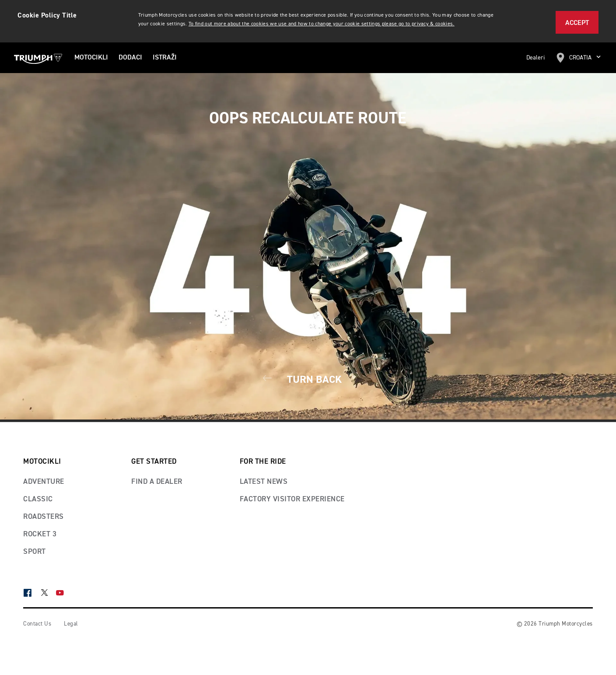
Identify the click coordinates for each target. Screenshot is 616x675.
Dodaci (130, 58)
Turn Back (308, 379)
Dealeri (535, 58)
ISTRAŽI (165, 58)
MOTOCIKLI (91, 58)
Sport (35, 552)
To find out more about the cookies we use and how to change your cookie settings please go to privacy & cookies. (322, 24)
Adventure (44, 482)
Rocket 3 (40, 534)
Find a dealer (157, 482)
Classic (38, 499)
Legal (71, 624)
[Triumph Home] (38, 58)
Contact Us (37, 624)
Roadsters (44, 517)
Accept (577, 23)
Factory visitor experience (292, 499)
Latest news (264, 482)
